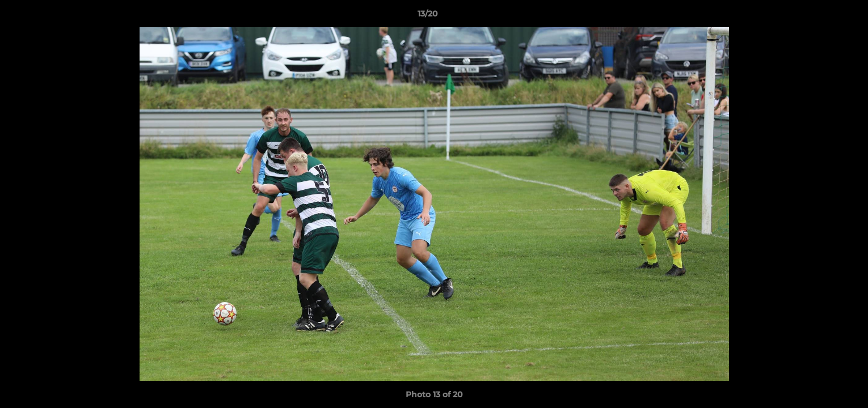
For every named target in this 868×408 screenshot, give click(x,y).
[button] (820, 16)
